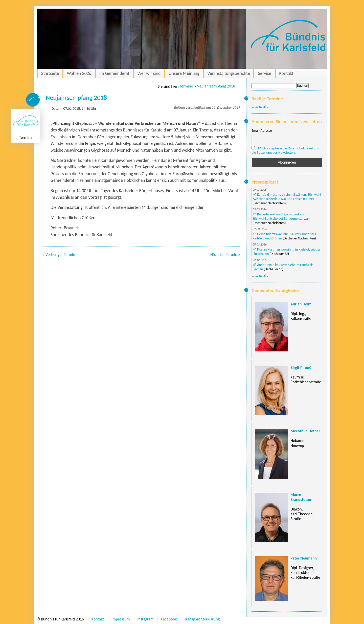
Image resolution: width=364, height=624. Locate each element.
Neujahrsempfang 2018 (216, 86)
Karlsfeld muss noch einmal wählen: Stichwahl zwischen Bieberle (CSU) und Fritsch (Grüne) (287, 197)
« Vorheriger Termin (59, 254)
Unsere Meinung (184, 73)
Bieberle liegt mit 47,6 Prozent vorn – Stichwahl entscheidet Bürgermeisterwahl (281, 216)
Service (265, 73)
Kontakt (286, 73)
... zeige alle (260, 107)
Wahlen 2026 (79, 73)
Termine (186, 86)
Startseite (50, 73)
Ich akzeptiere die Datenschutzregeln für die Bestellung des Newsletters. (286, 150)
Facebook (169, 619)
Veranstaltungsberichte (229, 73)
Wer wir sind (149, 73)
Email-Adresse (262, 131)
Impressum (121, 619)
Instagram (145, 619)
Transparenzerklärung (202, 619)
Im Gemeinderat (114, 73)
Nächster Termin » (225, 254)
